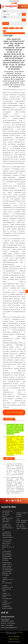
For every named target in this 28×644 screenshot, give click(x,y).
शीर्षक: (5, 17)
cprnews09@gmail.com (11, 628)
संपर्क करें (11, 1)
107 (5, 33)
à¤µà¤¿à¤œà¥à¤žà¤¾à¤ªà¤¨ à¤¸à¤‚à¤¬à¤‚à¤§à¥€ (22, 521)
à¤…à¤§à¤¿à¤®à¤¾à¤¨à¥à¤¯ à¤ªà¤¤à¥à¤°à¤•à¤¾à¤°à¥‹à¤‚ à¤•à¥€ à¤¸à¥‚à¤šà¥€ (7, 605)
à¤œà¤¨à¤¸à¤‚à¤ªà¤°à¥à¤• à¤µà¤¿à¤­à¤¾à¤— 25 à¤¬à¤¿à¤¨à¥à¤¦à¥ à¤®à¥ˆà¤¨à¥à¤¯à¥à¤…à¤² (8, 544)
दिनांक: (5, 12)
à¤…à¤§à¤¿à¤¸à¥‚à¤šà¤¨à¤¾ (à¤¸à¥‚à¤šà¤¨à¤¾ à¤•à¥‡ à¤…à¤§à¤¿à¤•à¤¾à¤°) (8, 535)
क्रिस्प (11, 642)
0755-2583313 (9, 625)
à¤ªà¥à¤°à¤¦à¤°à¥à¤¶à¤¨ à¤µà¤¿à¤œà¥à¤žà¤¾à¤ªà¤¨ (22, 527)
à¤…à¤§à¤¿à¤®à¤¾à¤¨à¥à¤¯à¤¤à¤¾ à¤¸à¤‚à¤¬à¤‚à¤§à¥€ (7, 588)
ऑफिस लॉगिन (16, 1)
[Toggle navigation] (25, 6)
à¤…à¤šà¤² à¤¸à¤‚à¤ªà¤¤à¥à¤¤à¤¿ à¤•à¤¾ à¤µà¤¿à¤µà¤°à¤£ (7, 527)
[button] (16, 3)
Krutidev (5, 28)
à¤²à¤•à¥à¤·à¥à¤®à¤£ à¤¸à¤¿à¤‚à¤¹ (14, 413)
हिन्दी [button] (13, 3)
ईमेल (21, 28)
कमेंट (17, 28)
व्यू (5, 33)
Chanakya (12, 28)
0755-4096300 (11, 623)
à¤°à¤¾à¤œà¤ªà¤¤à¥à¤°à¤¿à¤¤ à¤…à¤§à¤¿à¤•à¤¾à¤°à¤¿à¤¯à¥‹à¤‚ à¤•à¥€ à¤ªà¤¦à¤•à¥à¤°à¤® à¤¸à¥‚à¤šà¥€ (7, 556)
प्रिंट (4, 31)
